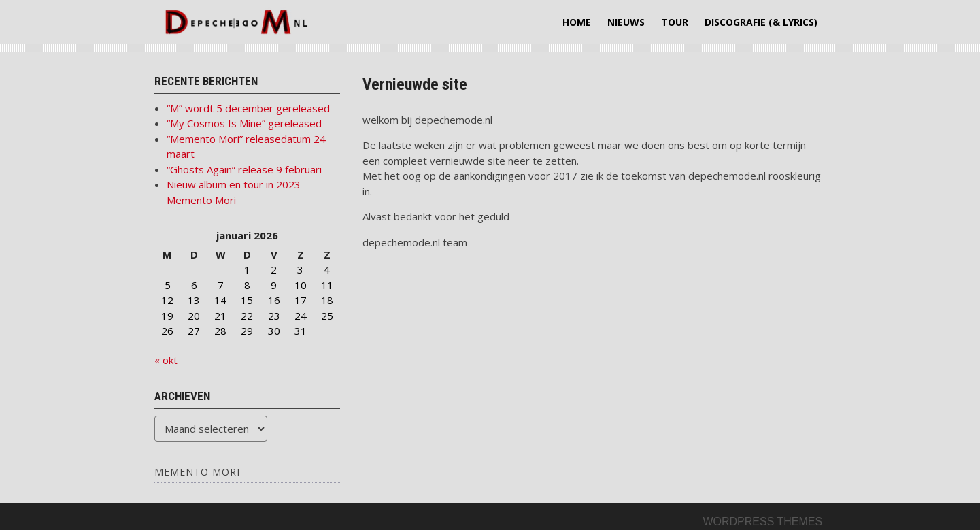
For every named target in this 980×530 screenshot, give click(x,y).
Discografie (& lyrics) (761, 22)
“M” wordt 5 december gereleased (248, 108)
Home (577, 22)
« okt (166, 360)
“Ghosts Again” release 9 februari (244, 169)
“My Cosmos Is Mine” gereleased (244, 123)
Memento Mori (197, 472)
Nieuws (626, 22)
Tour (675, 22)
